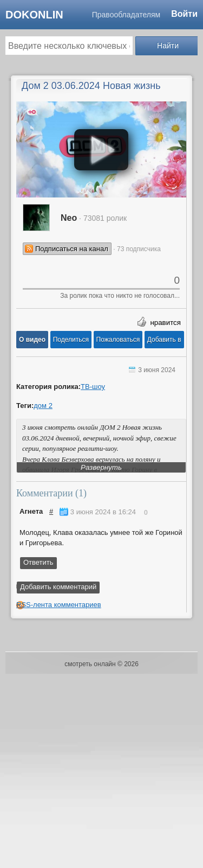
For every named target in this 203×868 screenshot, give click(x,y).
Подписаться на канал (72, 249)
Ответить (38, 562)
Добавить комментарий (58, 587)
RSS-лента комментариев (59, 605)
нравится (165, 323)
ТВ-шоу (93, 387)
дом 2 (43, 406)
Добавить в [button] (164, 340)
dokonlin (34, 15)
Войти (184, 14)
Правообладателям (126, 15)
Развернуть (101, 467)
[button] (32, 340)
